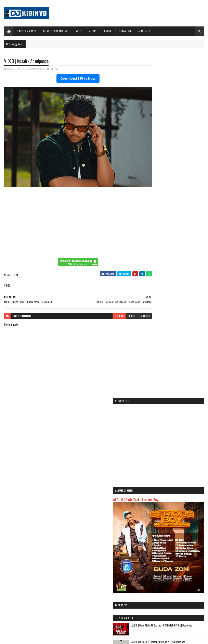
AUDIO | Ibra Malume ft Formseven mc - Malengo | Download (182, 326)
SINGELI (108, 31)
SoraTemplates (23, 638)
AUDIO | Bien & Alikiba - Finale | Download (43, 584)
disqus (117, 307)
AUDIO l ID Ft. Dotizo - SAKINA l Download (183, 390)
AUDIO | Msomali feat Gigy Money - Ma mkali (172, 553)
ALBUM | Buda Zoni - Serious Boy (167, 163)
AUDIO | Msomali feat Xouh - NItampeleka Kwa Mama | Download (183, 309)
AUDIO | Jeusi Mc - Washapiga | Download (170, 531)
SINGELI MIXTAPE (27, 31)
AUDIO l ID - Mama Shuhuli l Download (181, 340)
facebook (130, 307)
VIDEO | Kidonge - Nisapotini (176, 357)
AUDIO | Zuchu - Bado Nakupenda (165, 558)
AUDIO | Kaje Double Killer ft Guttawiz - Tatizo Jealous (173, 542)
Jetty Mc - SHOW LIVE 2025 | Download (110, 584)
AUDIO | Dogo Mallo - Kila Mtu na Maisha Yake (172, 535)
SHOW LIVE (125, 31)
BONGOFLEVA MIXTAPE (56, 31)
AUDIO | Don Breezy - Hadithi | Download (42, 601)
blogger (105, 307)
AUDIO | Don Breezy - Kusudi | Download (182, 291)
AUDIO (93, 31)
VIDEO (79, 31)
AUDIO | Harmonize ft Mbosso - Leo (166, 548)
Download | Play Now (71, 79)
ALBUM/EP (144, 31)
